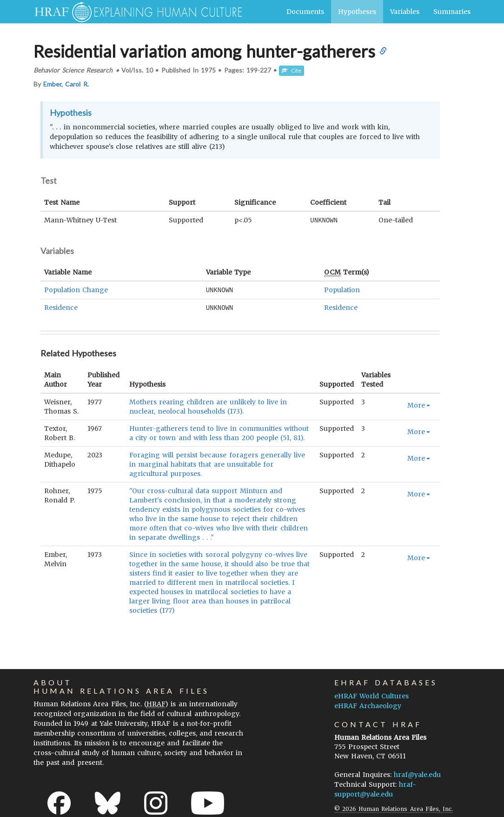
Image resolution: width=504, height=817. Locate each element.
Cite (292, 70)
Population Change (76, 289)
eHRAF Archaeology (368, 704)
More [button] (419, 404)
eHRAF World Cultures (371, 695)
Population (342, 289)
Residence (61, 307)
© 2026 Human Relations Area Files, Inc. (394, 807)
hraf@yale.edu (417, 773)
